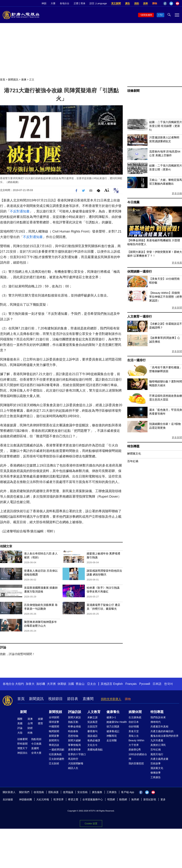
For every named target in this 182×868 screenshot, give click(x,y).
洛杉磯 (41, 684)
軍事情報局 (74, 745)
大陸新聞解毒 (76, 763)
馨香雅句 (92, 731)
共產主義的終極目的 (162, 731)
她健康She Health (117, 722)
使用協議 (68, 792)
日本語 (157, 684)
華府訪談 (54, 745)
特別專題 (133, 446)
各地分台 (65, 3)
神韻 (44, 3)
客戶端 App (128, 792)
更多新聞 (177, 308)
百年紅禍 (133, 461)
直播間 (88, 699)
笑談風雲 (92, 722)
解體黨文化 (134, 453)
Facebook (165, 3)
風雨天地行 (157, 754)
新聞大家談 (74, 717)
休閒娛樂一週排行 (140, 272)
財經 (30, 728)
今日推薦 (133, 202)
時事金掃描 (74, 727)
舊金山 (80, 684)
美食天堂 (134, 731)
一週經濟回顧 (57, 750)
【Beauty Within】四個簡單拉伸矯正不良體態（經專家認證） (166, 297)
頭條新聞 (133, 91)
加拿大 (30, 684)
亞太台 (92, 684)
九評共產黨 (157, 740)
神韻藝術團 (26, 799)
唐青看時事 (74, 750)
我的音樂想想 (136, 763)
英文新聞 (116, 3)
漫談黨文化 (157, 768)
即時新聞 (22, 744)
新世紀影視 (150, 799)
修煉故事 (156, 773)
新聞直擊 (54, 736)
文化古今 (92, 745)
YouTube (177, 3)
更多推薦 (177, 263)
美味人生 (134, 736)
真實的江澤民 (158, 745)
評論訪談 (75, 712)
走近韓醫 (112, 740)
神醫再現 (112, 736)
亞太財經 (54, 763)
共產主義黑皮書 (159, 759)
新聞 (23, 712)
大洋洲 (51, 684)
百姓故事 (156, 763)
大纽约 (20, 684)
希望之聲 (73, 799)
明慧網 (111, 799)
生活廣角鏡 (135, 717)
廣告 (127, 3)
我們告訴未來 (158, 717)
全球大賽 (36, 753)
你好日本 (134, 722)
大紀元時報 (43, 799)
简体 (83, 3)
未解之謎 (92, 717)
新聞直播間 (147, 15)
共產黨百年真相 (159, 727)
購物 (155, 3)
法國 (71, 684)
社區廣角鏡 (55, 754)
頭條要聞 (22, 739)
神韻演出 (22, 753)
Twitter (171, 3)
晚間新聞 (54, 731)
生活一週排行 (136, 360)
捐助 (137, 3)
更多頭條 (177, 193)
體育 (40, 723)
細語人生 (73, 768)
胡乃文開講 (113, 727)
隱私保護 (53, 792)
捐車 (146, 3)
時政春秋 (73, 731)
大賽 (53, 3)
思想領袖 (73, 736)
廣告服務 (97, 792)
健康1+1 (111, 717)
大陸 (20, 733)
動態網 (123, 799)
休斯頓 (62, 684)
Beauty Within (136, 740)
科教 (30, 733)
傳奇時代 (156, 722)
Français (131, 684)
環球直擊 (54, 722)
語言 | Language (98, 3)
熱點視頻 (36, 739)
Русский (145, 684)
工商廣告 (156, 777)
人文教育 (94, 712)
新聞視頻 (55, 712)
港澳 (24, 80)
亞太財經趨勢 (57, 759)
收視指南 (39, 792)
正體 (76, 3)
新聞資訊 (13, 80)
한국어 (169, 684)
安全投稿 (82, 792)
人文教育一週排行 (140, 317)
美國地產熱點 (95, 750)
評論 (20, 728)
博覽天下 (22, 748)
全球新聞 (54, 717)
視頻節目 (55, 699)
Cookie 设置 (91, 823)
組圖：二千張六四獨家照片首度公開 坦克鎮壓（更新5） (166, 126)
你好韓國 (134, 727)
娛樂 (40, 719)
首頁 (3, 80)
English (118, 684)
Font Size (107, 190)
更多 (163, 799)
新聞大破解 (74, 740)
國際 (20, 719)
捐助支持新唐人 (111, 699)
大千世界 (134, 745)
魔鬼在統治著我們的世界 (164, 736)
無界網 (135, 799)
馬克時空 (73, 759)
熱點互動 (73, 722)
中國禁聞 (54, 727)
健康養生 (113, 712)
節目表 (73, 699)
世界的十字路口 (77, 754)
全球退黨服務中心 (93, 799)
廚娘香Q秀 (135, 750)
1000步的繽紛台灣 (138, 757)
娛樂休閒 (135, 712)
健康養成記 (113, 731)
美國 (20, 723)
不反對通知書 (20, 211)
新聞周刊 (54, 740)
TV (161, 15)
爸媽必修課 (94, 740)
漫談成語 (92, 736)
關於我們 (24, 792)
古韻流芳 (92, 727)
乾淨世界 (59, 799)
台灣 (30, 723)
